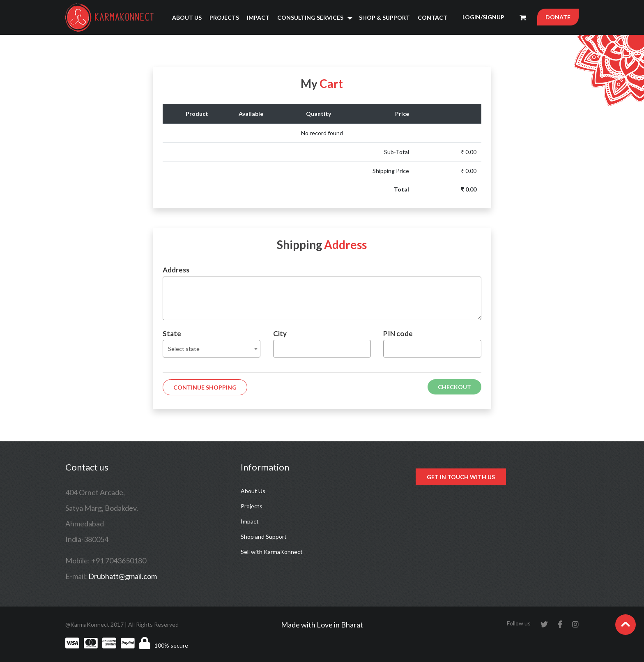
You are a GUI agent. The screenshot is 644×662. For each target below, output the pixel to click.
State (172, 333)
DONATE (558, 17)
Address (176, 270)
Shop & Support (384, 17)
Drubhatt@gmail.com (123, 576)
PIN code (398, 333)
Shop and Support (264, 536)
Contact (432, 17)
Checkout (454, 387)
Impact (258, 17)
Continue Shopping (205, 387)
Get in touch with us (461, 477)
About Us (187, 17)
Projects (224, 17)
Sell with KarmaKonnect (272, 552)
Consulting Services (310, 17)
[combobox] (212, 349)
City (280, 333)
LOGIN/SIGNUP (483, 17)
